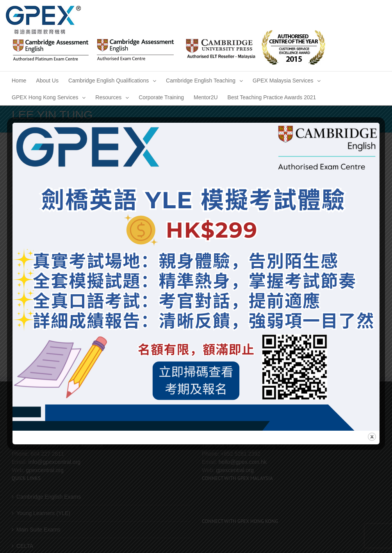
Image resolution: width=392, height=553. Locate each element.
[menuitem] (19, 80)
